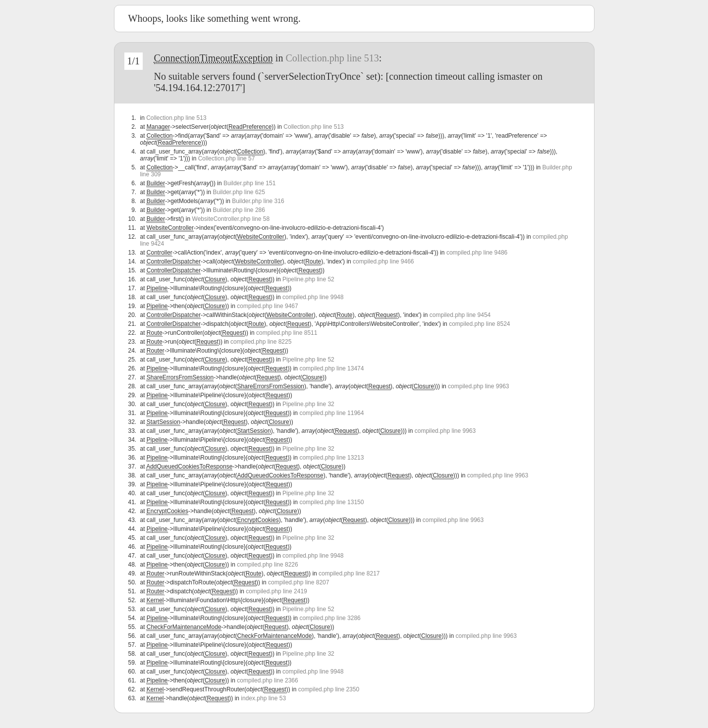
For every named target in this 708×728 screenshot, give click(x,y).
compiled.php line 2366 (267, 680)
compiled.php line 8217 (349, 573)
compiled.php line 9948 (313, 297)
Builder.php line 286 (239, 210)
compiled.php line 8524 (479, 324)
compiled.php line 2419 (276, 591)
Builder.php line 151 (249, 183)
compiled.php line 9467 (267, 306)
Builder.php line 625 (239, 192)
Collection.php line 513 (332, 58)
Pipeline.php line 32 (308, 404)
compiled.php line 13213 (331, 458)
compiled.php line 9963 (478, 386)
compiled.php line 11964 (331, 413)
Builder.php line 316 (258, 201)
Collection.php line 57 (227, 158)
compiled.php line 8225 (261, 342)
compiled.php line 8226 (267, 565)
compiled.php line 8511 (287, 333)
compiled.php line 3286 (330, 618)
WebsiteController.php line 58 (231, 219)
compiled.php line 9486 (477, 253)
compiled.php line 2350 (329, 689)
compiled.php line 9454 (460, 315)
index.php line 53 (263, 698)
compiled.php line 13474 (331, 368)
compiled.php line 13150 (331, 502)
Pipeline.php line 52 (308, 279)
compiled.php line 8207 (299, 582)
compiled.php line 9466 (383, 261)
